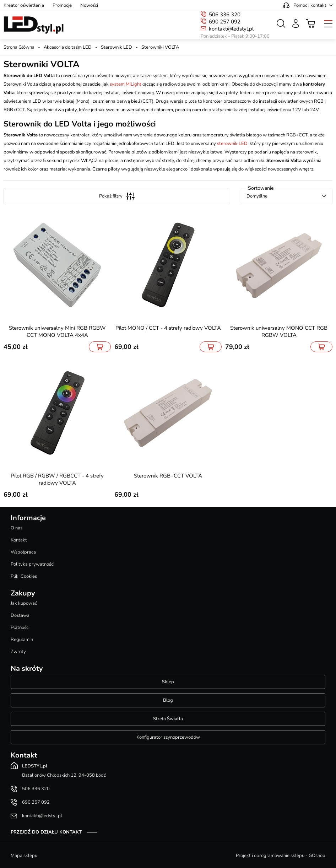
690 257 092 (225, 22)
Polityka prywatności (32, 564)
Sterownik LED (116, 47)
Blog (168, 700)
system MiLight (126, 84)
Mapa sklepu (24, 856)
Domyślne (257, 196)
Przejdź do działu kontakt (46, 832)
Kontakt (19, 540)
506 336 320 (225, 15)
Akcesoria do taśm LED (68, 47)
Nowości (89, 5)
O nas (17, 528)
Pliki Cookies (24, 576)
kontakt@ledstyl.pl (231, 29)
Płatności (20, 627)
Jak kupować (24, 603)
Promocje (62, 5)
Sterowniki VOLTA (160, 47)
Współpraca (23, 552)
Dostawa (20, 615)
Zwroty (18, 652)
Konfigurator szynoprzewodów (168, 737)
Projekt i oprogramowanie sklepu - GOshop (281, 856)
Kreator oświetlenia (24, 5)
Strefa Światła (168, 719)
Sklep (168, 682)
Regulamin (22, 640)
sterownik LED (232, 144)
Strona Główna (19, 47)
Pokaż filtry (117, 196)
